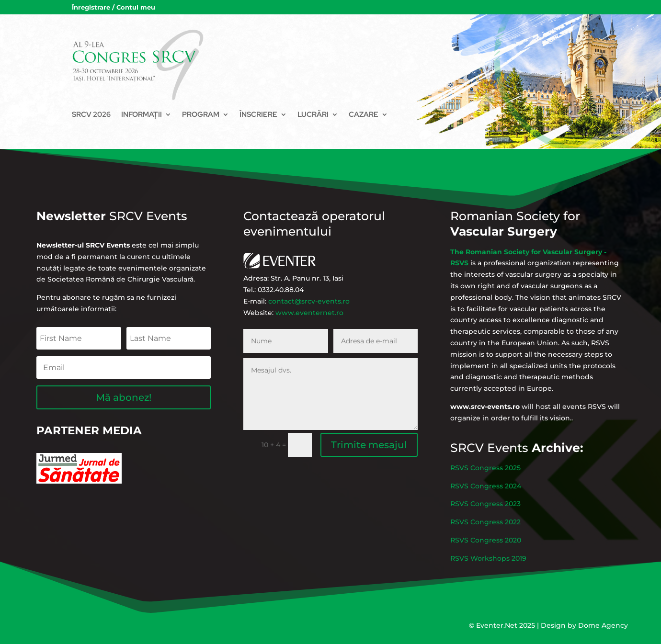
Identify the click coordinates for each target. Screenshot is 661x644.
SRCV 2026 (91, 114)
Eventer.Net (498, 625)
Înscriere (258, 114)
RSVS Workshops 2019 (510, 539)
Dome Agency (603, 625)
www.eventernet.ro (319, 301)
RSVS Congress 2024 (508, 498)
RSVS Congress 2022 (508, 518)
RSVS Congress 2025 (508, 487)
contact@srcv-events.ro (318, 294)
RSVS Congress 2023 (508, 508)
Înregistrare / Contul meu (114, 7)
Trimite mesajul (353, 422)
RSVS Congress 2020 (508, 529)
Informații (142, 114)
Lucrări (313, 114)
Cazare (364, 114)
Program (201, 114)
